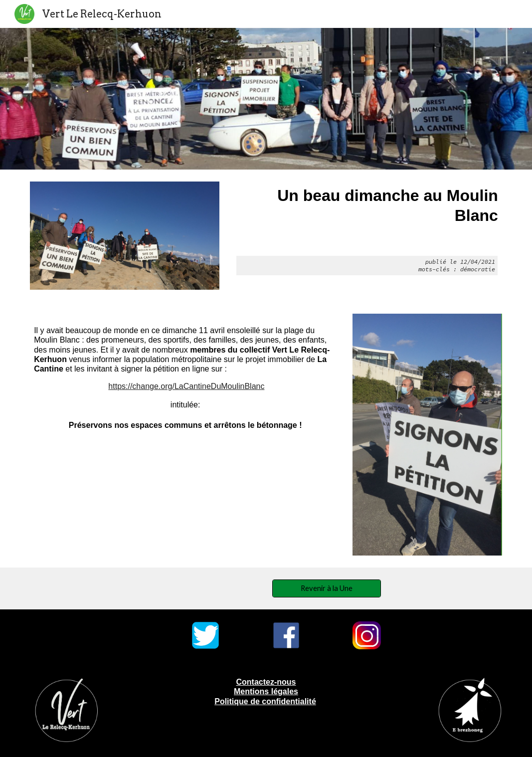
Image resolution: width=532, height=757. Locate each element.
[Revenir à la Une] (327, 588)
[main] (367, 231)
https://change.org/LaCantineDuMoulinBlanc (186, 386)
